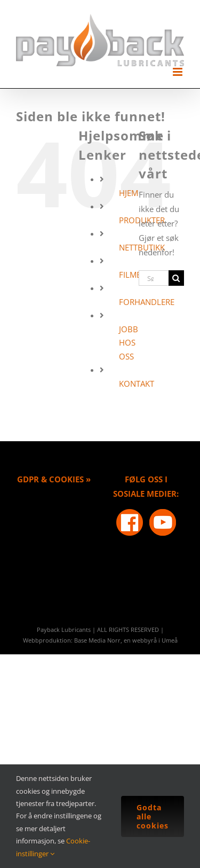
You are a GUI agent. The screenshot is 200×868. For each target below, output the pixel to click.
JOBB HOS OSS (129, 343)
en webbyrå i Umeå (151, 640)
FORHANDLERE (147, 302)
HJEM (129, 193)
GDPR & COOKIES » (54, 479)
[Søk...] (154, 278)
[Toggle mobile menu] (178, 72)
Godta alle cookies (153, 816)
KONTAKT (137, 384)
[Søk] (176, 278)
